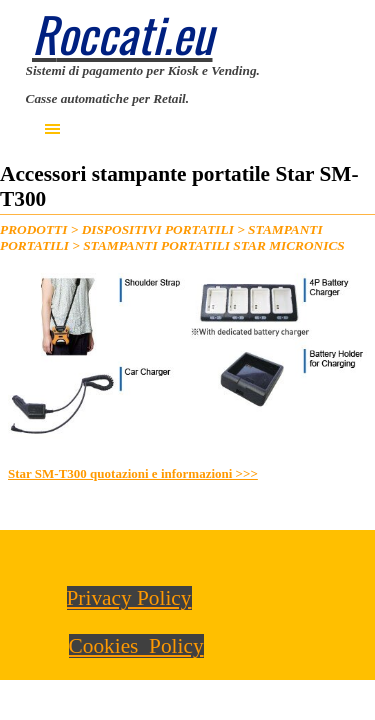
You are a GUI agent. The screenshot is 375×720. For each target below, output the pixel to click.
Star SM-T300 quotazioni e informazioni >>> (133, 473)
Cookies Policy (136, 646)
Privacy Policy (129, 598)
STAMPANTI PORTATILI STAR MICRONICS (214, 245)
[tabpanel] (187, 83)
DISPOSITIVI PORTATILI (158, 229)
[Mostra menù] (53, 129)
